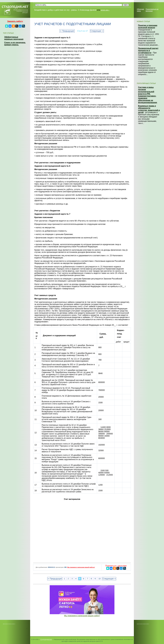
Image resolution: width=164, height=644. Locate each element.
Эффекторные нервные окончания (14, 38)
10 (99, 579)
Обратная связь (140, 10)
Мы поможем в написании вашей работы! (81, 567)
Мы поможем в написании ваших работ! (82, 616)
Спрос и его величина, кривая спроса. (15, 44)
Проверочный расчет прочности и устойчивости (148, 50)
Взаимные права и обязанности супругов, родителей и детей (149, 109)
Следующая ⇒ (97, 31)
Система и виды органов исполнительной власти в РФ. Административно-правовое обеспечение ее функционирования (147, 95)
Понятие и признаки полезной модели (148, 26)
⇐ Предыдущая (67, 31)
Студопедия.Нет (46, 639)
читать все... (105, 10)
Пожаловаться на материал (152, 10)
